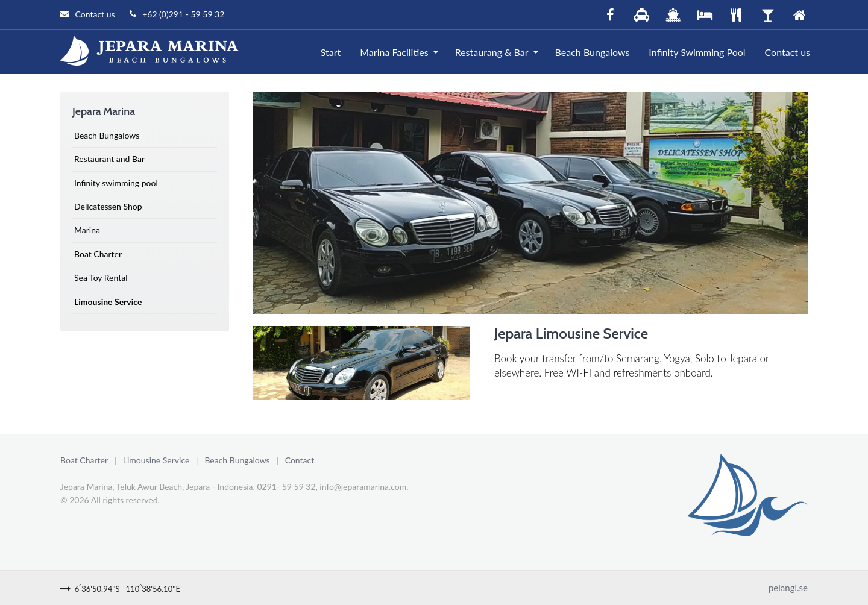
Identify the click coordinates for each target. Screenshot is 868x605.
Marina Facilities (394, 52)
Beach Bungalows (593, 52)
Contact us (88, 14)
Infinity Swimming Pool (697, 52)
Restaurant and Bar (109, 159)
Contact (300, 460)
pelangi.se (788, 588)
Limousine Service (108, 302)
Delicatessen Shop (108, 206)
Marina (87, 230)
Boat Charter (98, 254)
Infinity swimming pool (116, 183)
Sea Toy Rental (101, 277)
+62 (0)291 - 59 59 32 (177, 14)
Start (331, 52)
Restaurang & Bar (492, 52)
